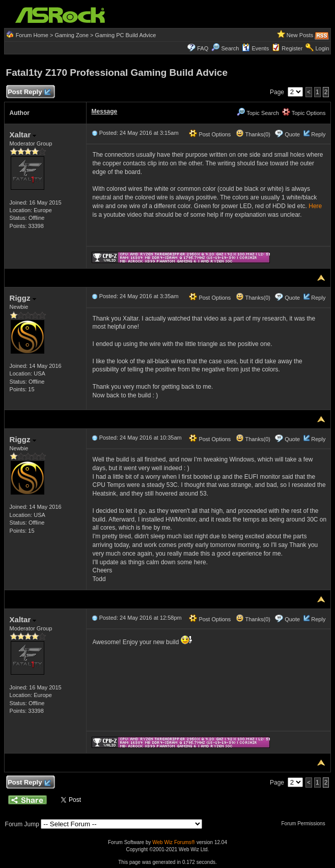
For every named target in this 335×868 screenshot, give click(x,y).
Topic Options (304, 113)
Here (315, 206)
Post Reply (29, 92)
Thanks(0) (253, 134)
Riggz (23, 298)
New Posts (300, 35)
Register (292, 48)
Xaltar (23, 135)
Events (255, 48)
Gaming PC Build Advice (126, 35)
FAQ (203, 48)
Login (322, 48)
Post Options (210, 134)
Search (230, 48)
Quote (292, 134)
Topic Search (258, 113)
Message (105, 111)
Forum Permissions (306, 823)
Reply (318, 134)
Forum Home (32, 35)
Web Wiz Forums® (174, 842)
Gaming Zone (72, 35)
